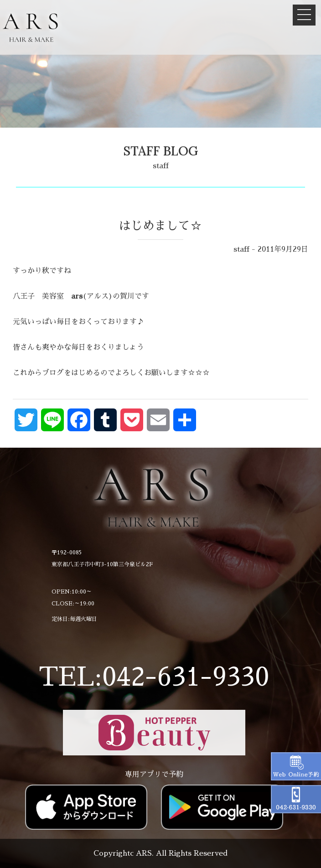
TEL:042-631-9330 (154, 677)
